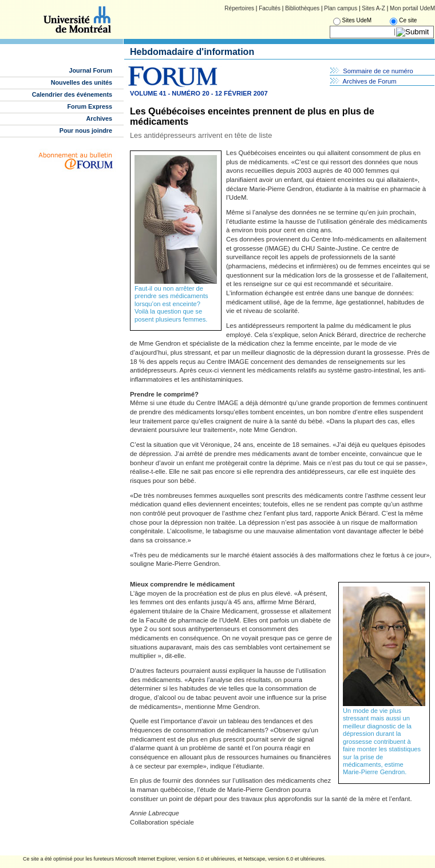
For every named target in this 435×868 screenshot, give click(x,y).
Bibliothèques (302, 8)
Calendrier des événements (72, 94)
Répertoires (239, 8)
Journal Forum (91, 70)
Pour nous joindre (86, 130)
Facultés (270, 8)
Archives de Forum (370, 81)
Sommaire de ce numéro (378, 71)
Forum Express (90, 106)
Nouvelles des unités (82, 82)
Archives (99, 118)
